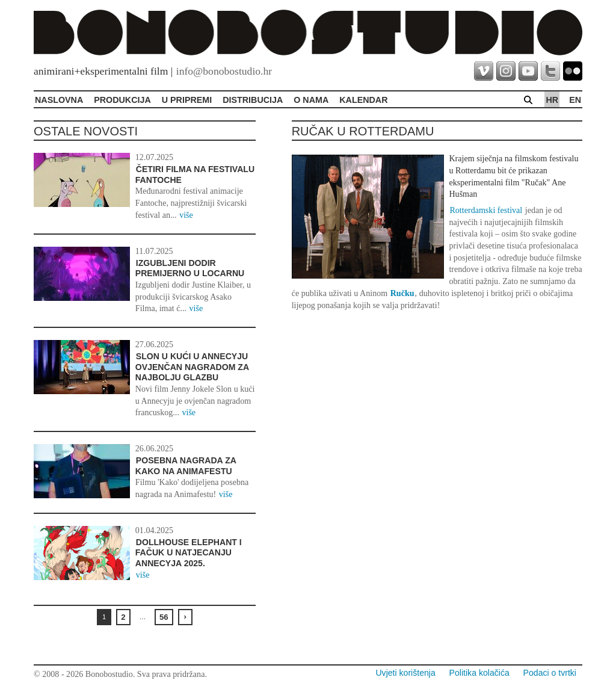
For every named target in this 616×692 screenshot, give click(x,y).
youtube (528, 71)
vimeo (484, 71)
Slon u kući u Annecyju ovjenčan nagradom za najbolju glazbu (192, 367)
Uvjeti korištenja (405, 673)
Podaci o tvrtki (550, 673)
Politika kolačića (479, 673)
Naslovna (59, 100)
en (575, 100)
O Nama (311, 100)
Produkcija (122, 100)
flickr (573, 71)
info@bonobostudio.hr (224, 71)
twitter (550, 71)
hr (552, 100)
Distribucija (253, 100)
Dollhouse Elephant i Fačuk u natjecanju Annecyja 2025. (189, 553)
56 (164, 617)
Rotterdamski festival (486, 210)
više (186, 215)
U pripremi (187, 100)
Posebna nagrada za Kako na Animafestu (186, 466)
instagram (506, 71)
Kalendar (363, 100)
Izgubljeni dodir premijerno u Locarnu (190, 268)
